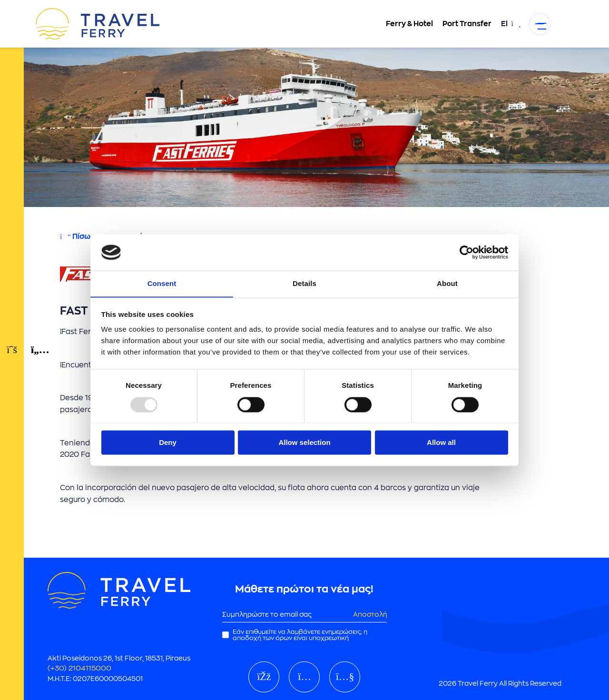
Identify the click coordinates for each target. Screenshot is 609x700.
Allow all (441, 443)
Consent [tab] (162, 283)
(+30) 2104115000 (80, 666)
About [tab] (447, 283)
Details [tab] (304, 283)
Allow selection (304, 443)
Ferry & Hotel (402, 24)
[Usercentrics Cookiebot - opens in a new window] (467, 252)
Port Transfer (460, 24)
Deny (168, 443)
